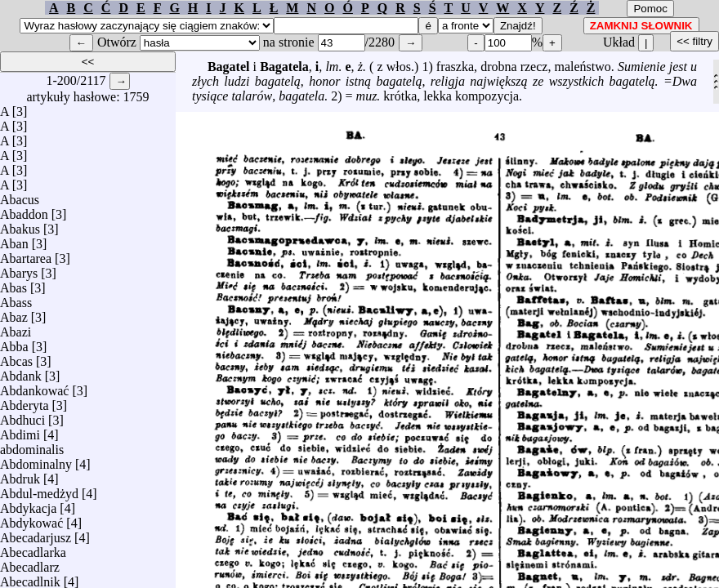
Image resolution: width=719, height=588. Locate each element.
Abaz (14, 313)
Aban (14, 240)
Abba (14, 343)
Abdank (21, 372)
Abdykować (31, 519)
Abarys (19, 269)
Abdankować (34, 387)
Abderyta (25, 401)
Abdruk (20, 475)
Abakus (20, 225)
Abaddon (24, 210)
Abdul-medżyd (39, 490)
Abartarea (26, 254)
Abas (13, 284)
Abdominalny (36, 460)
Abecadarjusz (36, 534)
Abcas (16, 357)
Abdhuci (22, 416)
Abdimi (20, 431)
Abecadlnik (30, 578)
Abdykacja (28, 504)
